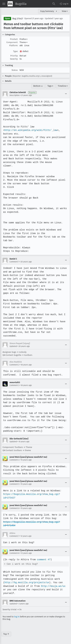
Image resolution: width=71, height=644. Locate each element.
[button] (64, 4)
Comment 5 (14, 484)
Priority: (14, 56)
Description (15, 95)
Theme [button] (24, 42)
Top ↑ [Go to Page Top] (6, 634)
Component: (12, 42)
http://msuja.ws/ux (52, 586)
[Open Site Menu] (4, 4)
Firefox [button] (24, 39)
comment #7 (43, 560)
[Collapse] (66, 94)
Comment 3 (14, 385)
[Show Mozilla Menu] (10, 4)
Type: (16, 51)
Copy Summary (47, 11)
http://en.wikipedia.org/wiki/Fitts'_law (30, 130)
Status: (15, 70)
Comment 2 (14, 365)
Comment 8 (14, 553)
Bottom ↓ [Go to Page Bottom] (38, 86)
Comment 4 (14, 460)
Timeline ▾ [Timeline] (63, 86)
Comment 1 (14, 262)
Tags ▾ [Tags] (50, 86)
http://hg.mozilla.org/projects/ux (26, 582)
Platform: (14, 45)
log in (17, 617)
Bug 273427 (18, 19)
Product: (14, 39)
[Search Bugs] (54, 4)
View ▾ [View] (65, 11)
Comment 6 (14, 508)
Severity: (14, 59)
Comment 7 (14, 536)
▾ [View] (56, 11)
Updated (13, 346)
